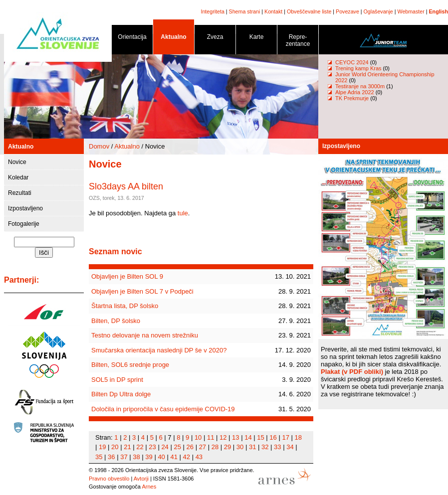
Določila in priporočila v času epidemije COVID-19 (163, 409)
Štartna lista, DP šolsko (125, 306)
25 (177, 447)
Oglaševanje (378, 11)
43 (199, 457)
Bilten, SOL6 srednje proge (130, 365)
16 (273, 437)
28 (215, 447)
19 (102, 447)
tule (183, 213)
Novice (17, 162)
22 (140, 447)
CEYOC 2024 (352, 62)
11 (211, 437)
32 (265, 447)
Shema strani (245, 11)
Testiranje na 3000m (361, 86)
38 (136, 457)
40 (161, 457)
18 (298, 437)
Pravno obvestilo (109, 479)
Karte (256, 39)
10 (198, 437)
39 (149, 457)
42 (187, 457)
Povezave (347, 11)
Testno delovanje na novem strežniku (145, 335)
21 (127, 447)
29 (227, 447)
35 (99, 457)
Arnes (149, 487)
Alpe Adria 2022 (355, 92)
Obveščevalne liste (309, 11)
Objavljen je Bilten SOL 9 (127, 276)
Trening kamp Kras (358, 68)
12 (223, 437)
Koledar (18, 177)
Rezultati (20, 193)
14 (248, 437)
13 (235, 437)
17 (285, 437)
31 (252, 447)
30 (240, 447)
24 (165, 447)
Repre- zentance (298, 42)
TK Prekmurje (352, 98)
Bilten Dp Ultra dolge (121, 394)
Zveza (215, 39)
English (439, 11)
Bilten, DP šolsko (116, 321)
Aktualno (174, 39)
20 (115, 447)
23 (152, 447)
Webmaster (411, 11)
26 (190, 447)
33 (277, 447)
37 (124, 457)
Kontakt (273, 11)
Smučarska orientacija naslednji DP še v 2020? (159, 350)
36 (111, 457)
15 (260, 437)
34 (290, 447)
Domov (99, 146)
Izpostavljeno (25, 208)
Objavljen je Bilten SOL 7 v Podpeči (142, 291)
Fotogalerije (24, 224)
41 (174, 457)
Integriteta (212, 11)
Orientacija (132, 39)
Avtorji (141, 479)
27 (203, 447)
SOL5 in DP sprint (117, 380)
